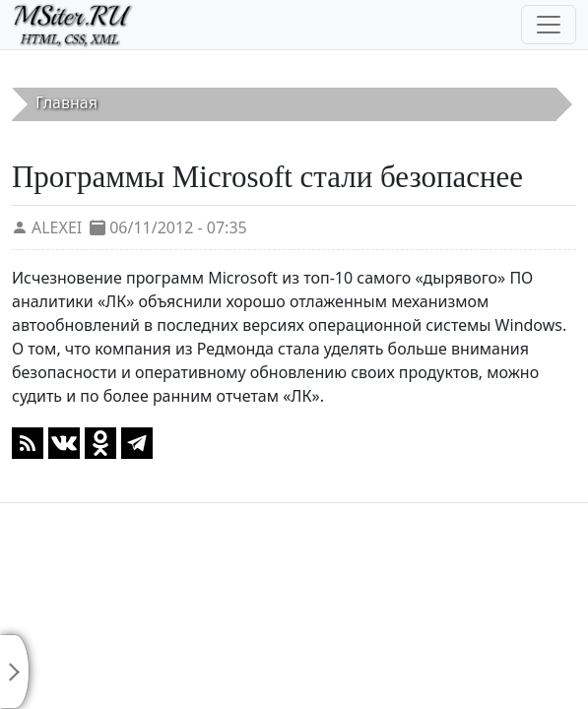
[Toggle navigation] (549, 25)
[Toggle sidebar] (15, 672)
